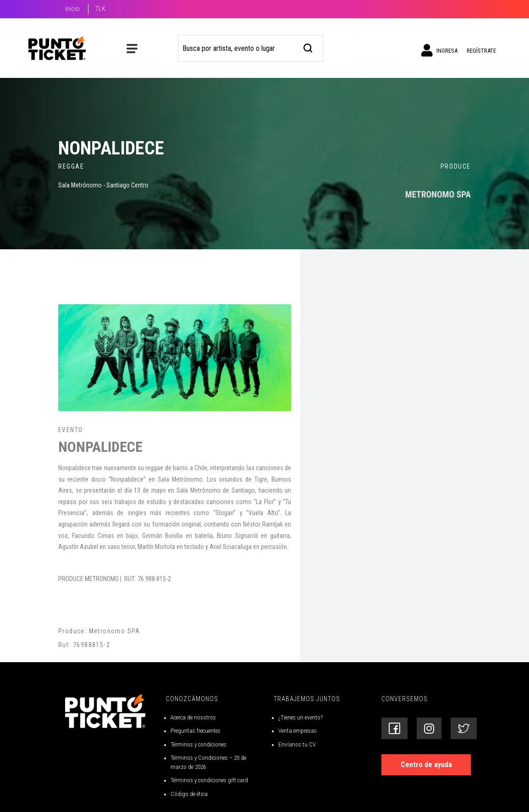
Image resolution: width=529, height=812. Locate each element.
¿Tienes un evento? (300, 717)
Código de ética (189, 794)
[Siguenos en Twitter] (464, 728)
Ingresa (439, 50)
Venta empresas (298, 731)
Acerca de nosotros (193, 717)
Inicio (72, 9)
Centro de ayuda (426, 765)
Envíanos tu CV (297, 744)
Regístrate (481, 51)
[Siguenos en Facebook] (394, 728)
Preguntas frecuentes (196, 731)
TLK (100, 9)
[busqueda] (308, 47)
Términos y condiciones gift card (209, 780)
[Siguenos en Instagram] (429, 728)
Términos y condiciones (198, 744)
